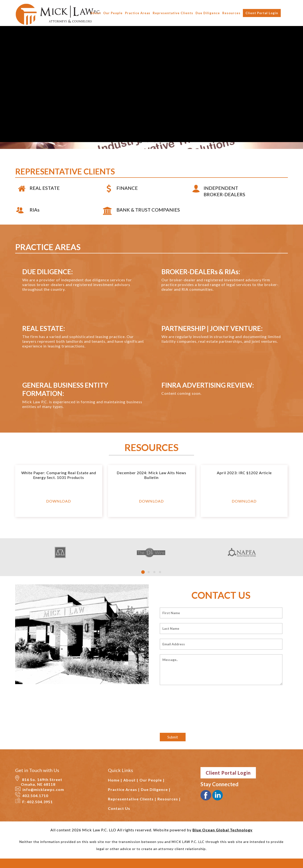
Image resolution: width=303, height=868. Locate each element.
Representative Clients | (132, 799)
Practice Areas (138, 13)
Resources (231, 13)
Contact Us (119, 808)
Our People (113, 13)
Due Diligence (208, 13)
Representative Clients (173, 13)
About (96, 13)
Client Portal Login (262, 13)
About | (131, 780)
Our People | (152, 780)
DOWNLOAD (59, 501)
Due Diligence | (156, 789)
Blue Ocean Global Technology (223, 830)
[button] (143, 572)
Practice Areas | (124, 789)
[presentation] (196, 705)
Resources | (169, 799)
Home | (115, 780)
